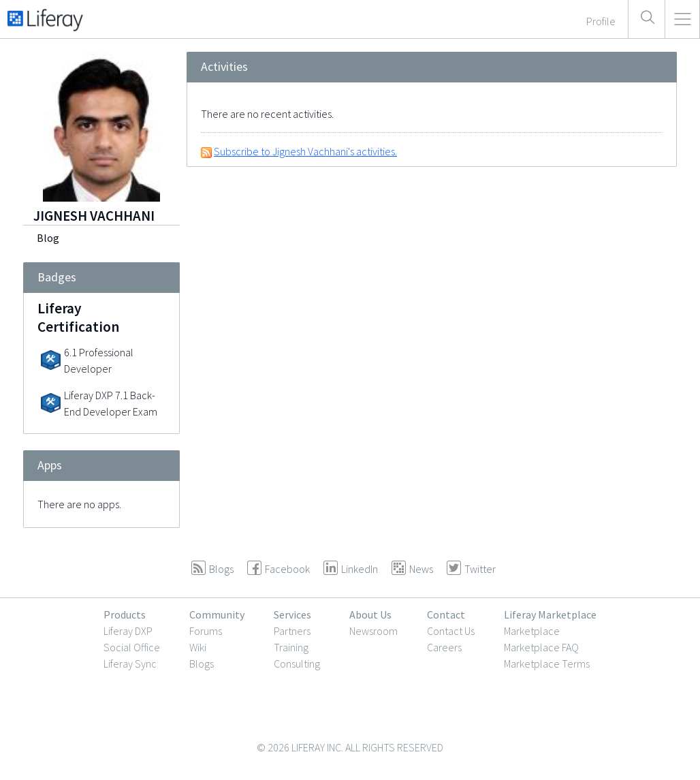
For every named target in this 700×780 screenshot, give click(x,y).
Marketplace (532, 631)
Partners (292, 631)
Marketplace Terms (547, 664)
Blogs (202, 664)
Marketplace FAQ (541, 647)
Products (125, 614)
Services (292, 614)
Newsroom (373, 631)
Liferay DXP (128, 631)
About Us (370, 614)
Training (291, 647)
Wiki (198, 647)
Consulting (297, 664)
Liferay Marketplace (550, 614)
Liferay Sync (130, 664)
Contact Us (451, 631)
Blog (48, 238)
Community (217, 614)
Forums (206, 631)
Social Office (132, 647)
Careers (444, 647)
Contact (446, 614)
